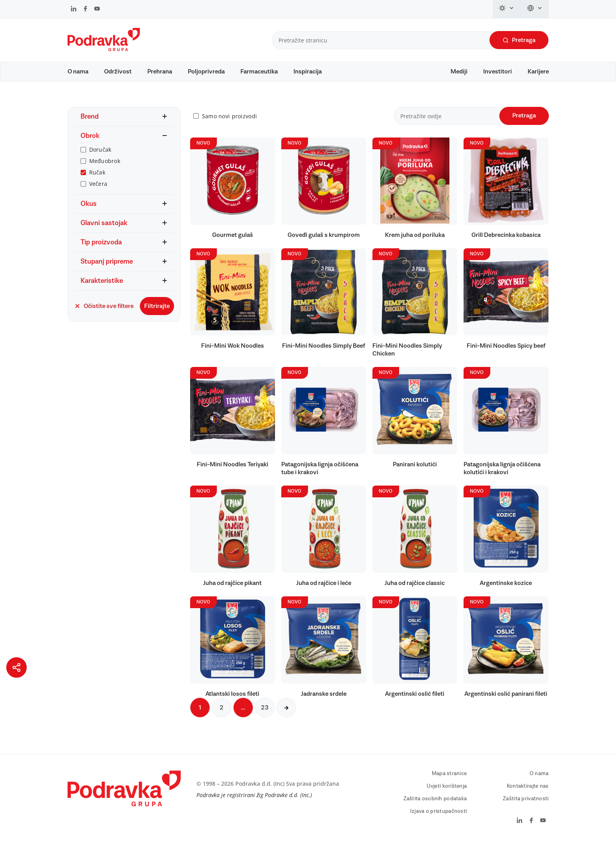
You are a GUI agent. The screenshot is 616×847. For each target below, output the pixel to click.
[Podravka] (104, 49)
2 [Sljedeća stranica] (222, 711)
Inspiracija (308, 71)
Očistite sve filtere (104, 310)
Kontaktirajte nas (528, 790)
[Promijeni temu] (507, 9)
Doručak (100, 153)
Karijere (538, 71)
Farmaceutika (259, 71)
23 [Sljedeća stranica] (265, 711)
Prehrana (160, 71)
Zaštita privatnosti (526, 803)
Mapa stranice (449, 777)
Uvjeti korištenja (447, 790)
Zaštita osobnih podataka (435, 803)
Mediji (459, 71)
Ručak (97, 176)
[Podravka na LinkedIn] (74, 9)
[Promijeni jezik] (535, 9)
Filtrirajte (157, 310)
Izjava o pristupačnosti (438, 815)
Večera (98, 188)
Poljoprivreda (206, 71)
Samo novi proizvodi (229, 120)
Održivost (118, 71)
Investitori (498, 71)
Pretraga (519, 40)
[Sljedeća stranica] (286, 711)
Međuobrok (105, 165)
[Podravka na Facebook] (85, 9)
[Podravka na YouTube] (97, 9)
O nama (78, 71)
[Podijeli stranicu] (16, 667)
